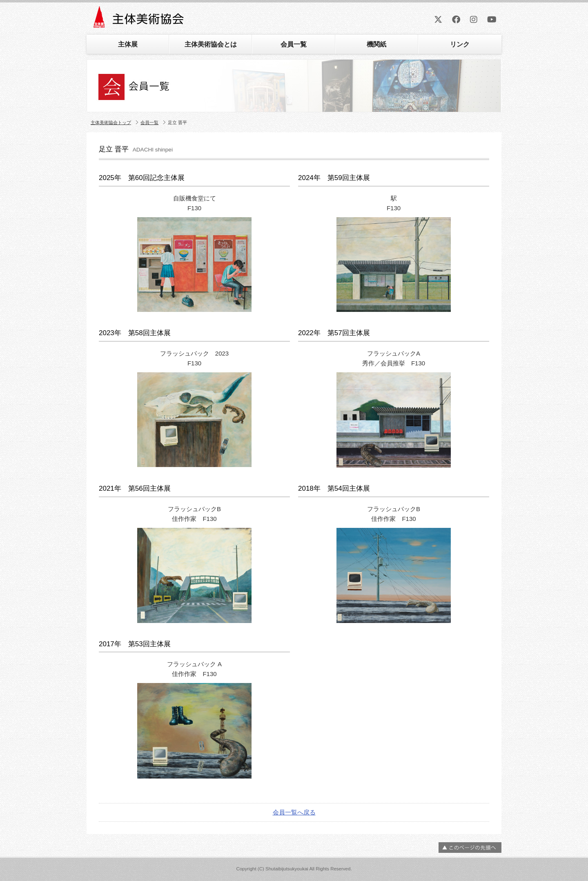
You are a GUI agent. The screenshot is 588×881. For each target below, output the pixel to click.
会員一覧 (294, 44)
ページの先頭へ (470, 848)
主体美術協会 (139, 20)
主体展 (128, 44)
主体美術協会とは (211, 44)
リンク (460, 44)
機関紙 (376, 44)
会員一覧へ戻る (294, 812)
